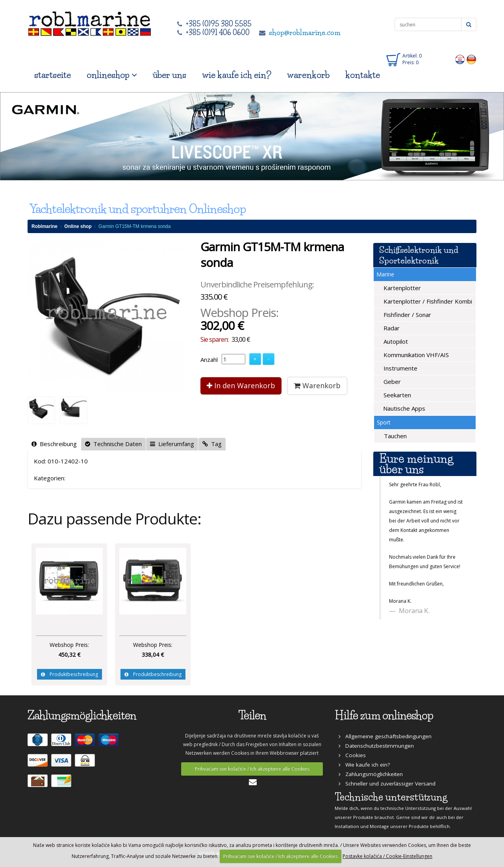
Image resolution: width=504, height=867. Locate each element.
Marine (385, 274)
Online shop (78, 226)
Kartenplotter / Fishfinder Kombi (427, 301)
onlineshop (112, 75)
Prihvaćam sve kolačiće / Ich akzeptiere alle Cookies (252, 769)
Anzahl (209, 359)
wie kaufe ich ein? (237, 75)
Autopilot (395, 341)
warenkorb (308, 75)
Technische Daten (113, 444)
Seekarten (397, 395)
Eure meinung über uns (416, 464)
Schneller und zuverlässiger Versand (387, 784)
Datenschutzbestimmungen (376, 746)
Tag (212, 444)
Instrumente (400, 368)
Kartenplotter (401, 288)
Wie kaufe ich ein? (364, 765)
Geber (391, 382)
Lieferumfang (172, 444)
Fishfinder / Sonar (407, 315)
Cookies (352, 755)
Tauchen (395, 436)
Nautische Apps (403, 408)
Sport (384, 422)
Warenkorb (317, 385)
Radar (391, 328)
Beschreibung (54, 444)
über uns (170, 75)
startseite (53, 75)
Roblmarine (44, 226)
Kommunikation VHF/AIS (415, 355)
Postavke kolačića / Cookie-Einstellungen (387, 856)
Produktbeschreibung (69, 674)
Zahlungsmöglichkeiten (371, 774)
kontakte (363, 75)
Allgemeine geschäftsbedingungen (385, 736)
